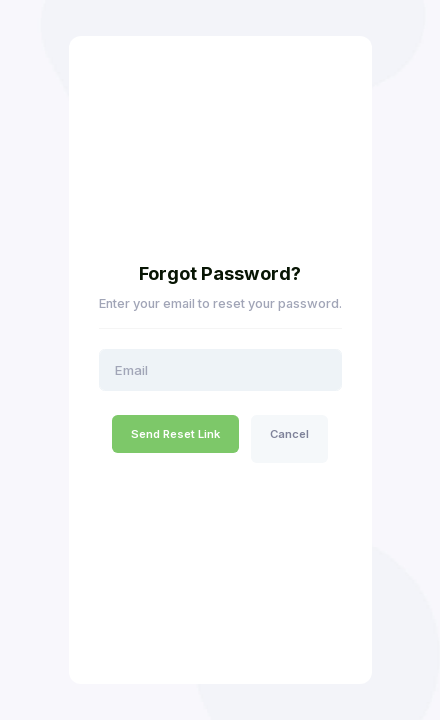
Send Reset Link (175, 434)
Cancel (289, 434)
